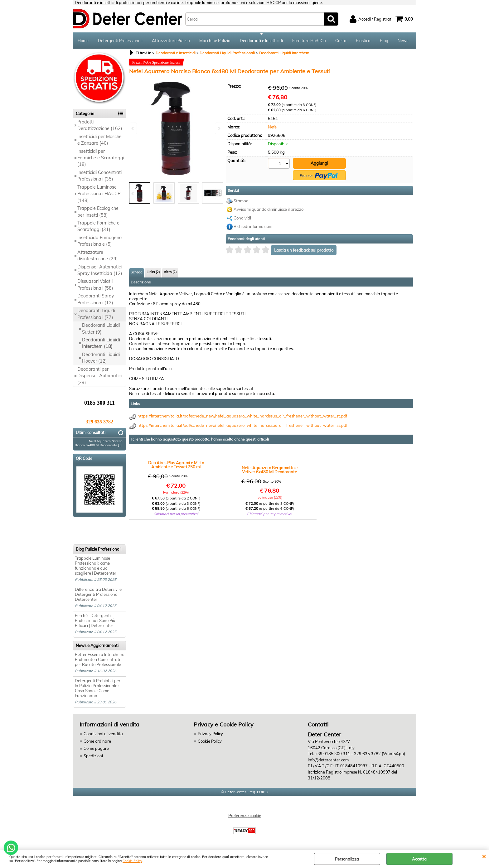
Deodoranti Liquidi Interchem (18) (101, 343)
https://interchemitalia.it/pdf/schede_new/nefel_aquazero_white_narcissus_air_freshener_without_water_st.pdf (242, 416)
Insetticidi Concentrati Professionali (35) (99, 176)
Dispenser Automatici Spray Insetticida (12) (100, 270)
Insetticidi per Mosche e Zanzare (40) (99, 140)
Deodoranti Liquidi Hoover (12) (101, 358)
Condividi (242, 218)
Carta (341, 41)
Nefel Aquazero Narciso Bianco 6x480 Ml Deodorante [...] (99, 443)
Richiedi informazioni (253, 226)
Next (219, 193)
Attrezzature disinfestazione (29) (98, 256)
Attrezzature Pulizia (171, 41)
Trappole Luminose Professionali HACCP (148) (99, 194)
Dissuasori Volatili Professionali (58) (95, 285)
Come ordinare (97, 741)
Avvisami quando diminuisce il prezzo (269, 209)
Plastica (363, 41)
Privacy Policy (210, 734)
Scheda (137, 272)
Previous (133, 193)
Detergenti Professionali (120, 41)
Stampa (241, 201)
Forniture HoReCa (309, 41)
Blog (384, 41)
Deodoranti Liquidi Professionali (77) (96, 314)
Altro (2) (170, 272)
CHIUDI (484, 856)
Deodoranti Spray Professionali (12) (96, 299)
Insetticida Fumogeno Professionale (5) (99, 241)
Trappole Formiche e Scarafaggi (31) (98, 226)
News (403, 41)
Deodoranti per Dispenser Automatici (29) (99, 376)
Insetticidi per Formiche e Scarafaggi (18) (101, 158)
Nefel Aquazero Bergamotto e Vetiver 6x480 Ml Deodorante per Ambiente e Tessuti (270, 470)
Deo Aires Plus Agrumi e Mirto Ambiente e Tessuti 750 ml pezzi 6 (176, 465)
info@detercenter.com (328, 760)
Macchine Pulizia (215, 41)
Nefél (273, 127)
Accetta (419, 859)
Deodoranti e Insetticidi (261, 41)
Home (83, 41)
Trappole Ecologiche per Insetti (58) (98, 212)
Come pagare (96, 748)
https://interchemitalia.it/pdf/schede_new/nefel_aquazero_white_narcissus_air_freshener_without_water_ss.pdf (242, 425)
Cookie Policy (132, 861)
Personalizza (347, 859)
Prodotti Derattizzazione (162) (100, 125)
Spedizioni (93, 756)
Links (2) (153, 272)
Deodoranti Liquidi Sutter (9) (101, 328)
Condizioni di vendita (103, 734)
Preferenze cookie (245, 816)
